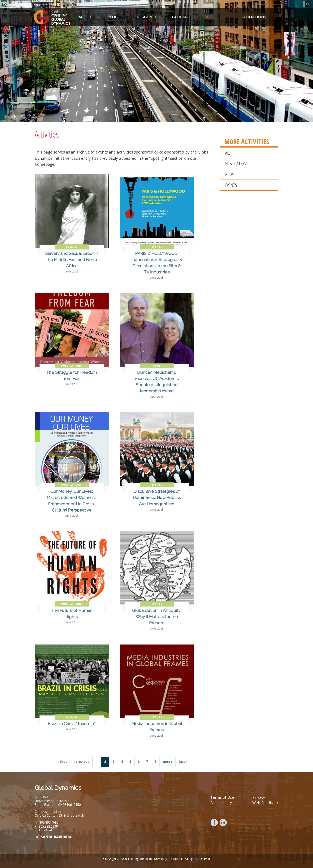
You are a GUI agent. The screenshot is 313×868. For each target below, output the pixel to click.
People (114, 16)
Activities (216, 16)
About (85, 16)
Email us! (45, 830)
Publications (237, 163)
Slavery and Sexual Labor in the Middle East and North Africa (72, 260)
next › (168, 762)
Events (231, 185)
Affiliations (254, 16)
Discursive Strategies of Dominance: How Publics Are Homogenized (157, 497)
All (228, 153)
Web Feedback (265, 803)
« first (62, 762)
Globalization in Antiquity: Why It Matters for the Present (157, 617)
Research (147, 16)
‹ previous (81, 762)
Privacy (259, 797)
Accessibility (221, 803)
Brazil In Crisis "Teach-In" (72, 724)
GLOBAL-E (181, 16)
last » (183, 762)
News (230, 174)
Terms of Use (222, 797)
